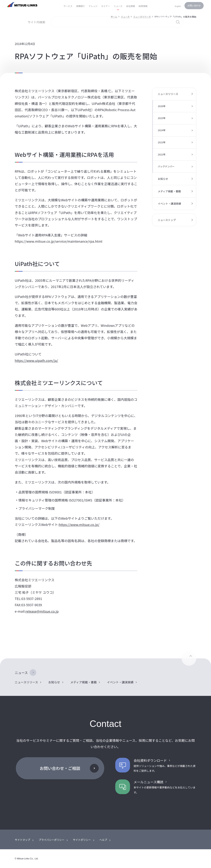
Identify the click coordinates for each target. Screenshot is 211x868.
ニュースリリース (168, 94)
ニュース (21, 673)
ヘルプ (103, 840)
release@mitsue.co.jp (42, 611)
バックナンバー (166, 166)
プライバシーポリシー (52, 840)
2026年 (162, 106)
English (178, 6)
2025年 (162, 118)
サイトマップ (22, 840)
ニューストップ (167, 220)
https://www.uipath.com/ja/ (36, 360)
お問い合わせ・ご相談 (60, 768)
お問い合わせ (194, 5)
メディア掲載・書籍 (169, 191)
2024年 (162, 130)
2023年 (162, 142)
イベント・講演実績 (169, 204)
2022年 (162, 154)
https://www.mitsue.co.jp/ (79, 524)
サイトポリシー (82, 840)
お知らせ (163, 179)
